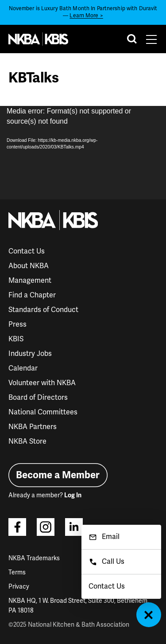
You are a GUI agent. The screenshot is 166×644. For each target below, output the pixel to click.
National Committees (43, 412)
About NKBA (29, 266)
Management (30, 281)
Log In (73, 495)
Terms (17, 572)
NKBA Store (27, 441)
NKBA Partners (33, 427)
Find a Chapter (32, 295)
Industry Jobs (30, 354)
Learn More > (86, 16)
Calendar (23, 368)
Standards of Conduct (43, 310)
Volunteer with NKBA (42, 383)
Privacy (19, 587)
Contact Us (27, 251)
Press (17, 324)
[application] (83, 153)
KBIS (16, 339)
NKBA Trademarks (34, 558)
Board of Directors (38, 398)
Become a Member (58, 475)
